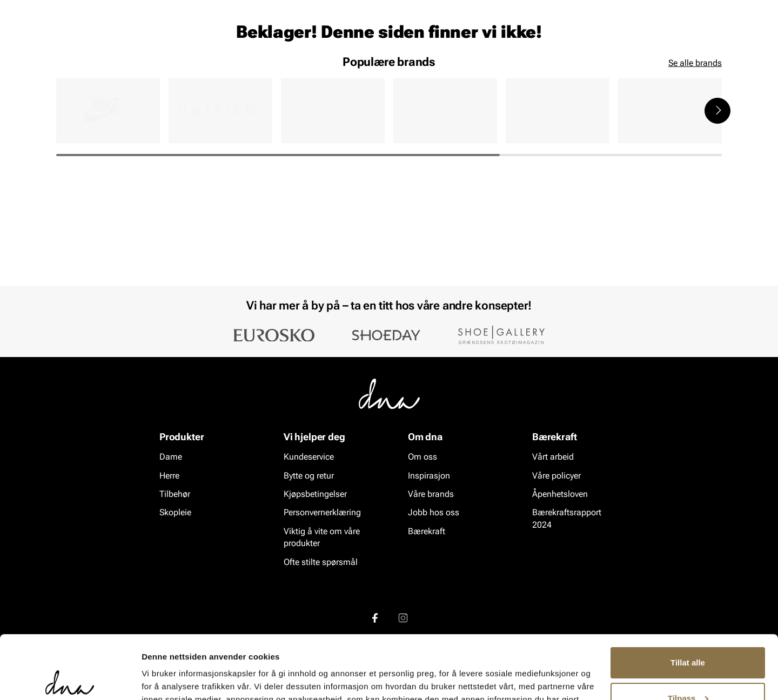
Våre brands (431, 494)
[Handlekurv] (704, 40)
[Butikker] (578, 40)
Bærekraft (427, 531)
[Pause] (713, 9)
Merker (552, 71)
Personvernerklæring (322, 513)
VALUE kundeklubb (684, 71)
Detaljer (157, 679)
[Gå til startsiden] (81, 39)
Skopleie (215, 71)
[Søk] (449, 38)
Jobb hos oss (434, 513)
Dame (67, 71)
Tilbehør (175, 494)
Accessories (157, 71)
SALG (257, 71)
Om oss (422, 457)
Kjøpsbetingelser (315, 494)
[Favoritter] (659, 40)
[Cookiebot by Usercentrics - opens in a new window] (70, 679)
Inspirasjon (607, 71)
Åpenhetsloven (560, 494)
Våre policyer (556, 476)
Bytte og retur (309, 476)
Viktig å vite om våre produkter (322, 537)
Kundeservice (309, 457)
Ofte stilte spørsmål (321, 562)
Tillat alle (688, 599)
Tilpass (688, 634)
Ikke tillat (688, 670)
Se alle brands (695, 171)
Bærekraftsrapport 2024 (567, 519)
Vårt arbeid (553, 457)
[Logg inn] (618, 40)
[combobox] (330, 38)
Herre (105, 71)
